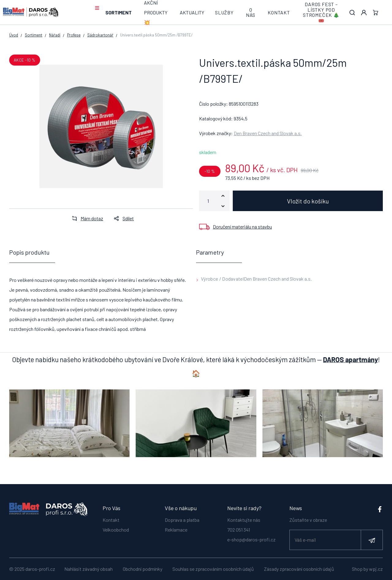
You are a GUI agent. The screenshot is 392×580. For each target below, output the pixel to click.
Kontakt (279, 12)
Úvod (14, 35)
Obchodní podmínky (143, 569)
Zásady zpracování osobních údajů (299, 569)
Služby (224, 12)
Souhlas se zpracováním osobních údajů (213, 569)
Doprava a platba (182, 519)
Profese (74, 35)
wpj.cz (376, 569)
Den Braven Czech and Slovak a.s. (268, 133)
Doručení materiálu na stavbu (242, 227)
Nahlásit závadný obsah (89, 569)
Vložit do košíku (308, 201)
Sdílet (122, 218)
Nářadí (55, 35)
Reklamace (176, 529)
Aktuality (192, 12)
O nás (251, 12)
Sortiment (119, 12)
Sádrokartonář (100, 35)
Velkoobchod (116, 529)
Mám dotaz (86, 218)
